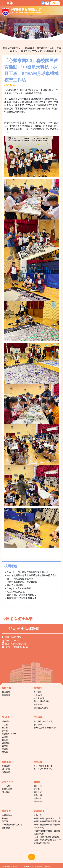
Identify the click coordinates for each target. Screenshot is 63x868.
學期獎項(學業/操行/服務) (45, 727)
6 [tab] (34, 36)
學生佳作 (38, 725)
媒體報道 (6, 695)
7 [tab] (38, 36)
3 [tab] (21, 36)
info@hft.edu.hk (20, 647)
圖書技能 (38, 795)
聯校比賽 (6, 828)
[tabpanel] (32, 28)
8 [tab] (42, 36)
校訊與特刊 (39, 698)
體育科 (5, 749)
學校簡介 (38, 692)
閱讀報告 (38, 801)
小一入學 (6, 786)
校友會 (5, 818)
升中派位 (6, 792)
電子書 (37, 789)
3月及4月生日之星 (16, 592)
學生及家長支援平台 (43, 769)
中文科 (5, 725)
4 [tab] (25, 36)
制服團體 (6, 772)
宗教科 (5, 752)
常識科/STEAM (9, 734)
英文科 (5, 727)
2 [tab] (17, 36)
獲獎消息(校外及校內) (43, 721)
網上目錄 (38, 786)
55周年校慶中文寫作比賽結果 (47, 837)
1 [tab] (13, 36)
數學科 (5, 731)
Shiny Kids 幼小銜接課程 (19, 588)
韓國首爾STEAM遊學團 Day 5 (21, 595)
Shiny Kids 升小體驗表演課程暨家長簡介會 (28, 572)
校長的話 (38, 695)
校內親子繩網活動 (16, 585)
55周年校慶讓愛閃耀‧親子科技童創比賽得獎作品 (47, 841)
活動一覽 (38, 815)
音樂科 (5, 746)
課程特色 (6, 721)
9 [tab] (46, 36)
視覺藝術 (6, 743)
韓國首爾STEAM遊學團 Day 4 (21, 598)
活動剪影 (6, 766)
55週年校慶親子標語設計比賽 (47, 821)
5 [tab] (30, 36)
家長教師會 (7, 815)
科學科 (5, 740)
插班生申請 (7, 789)
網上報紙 (38, 792)
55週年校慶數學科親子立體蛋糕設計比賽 (47, 832)
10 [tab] (50, 36)
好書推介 (38, 798)
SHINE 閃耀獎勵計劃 (43, 766)
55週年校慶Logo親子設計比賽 (47, 818)
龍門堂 (5, 821)
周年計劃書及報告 (42, 701)
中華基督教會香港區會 (12, 824)
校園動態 (14, 48)
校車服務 (38, 704)
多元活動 (6, 769)
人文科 (5, 737)
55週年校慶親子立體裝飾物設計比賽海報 (47, 826)
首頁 (5, 48)
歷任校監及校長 (41, 708)
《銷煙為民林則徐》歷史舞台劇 (22, 582)
